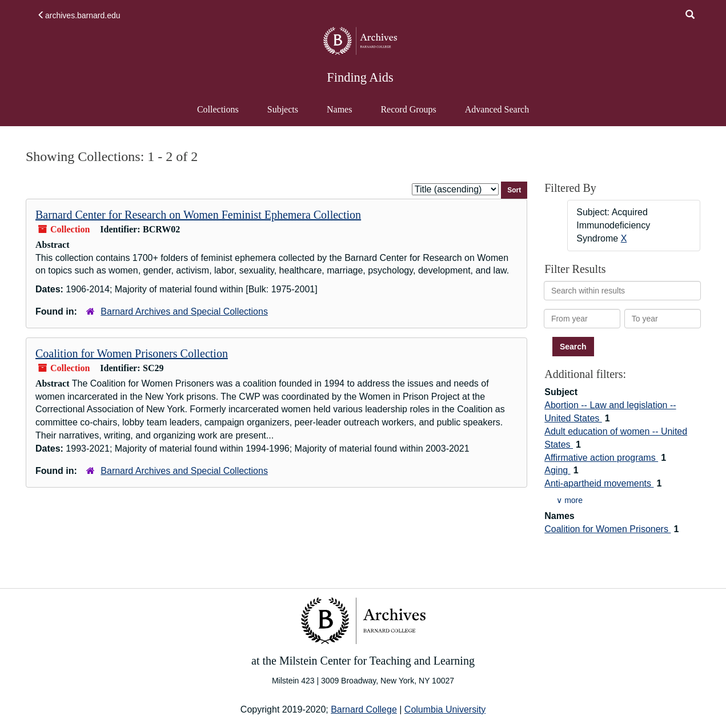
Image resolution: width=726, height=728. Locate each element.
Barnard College (364, 709)
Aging (557, 470)
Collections (218, 109)
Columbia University (445, 709)
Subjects (283, 109)
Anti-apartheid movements (599, 483)
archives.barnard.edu (79, 15)
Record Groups (408, 109)
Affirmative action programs (601, 458)
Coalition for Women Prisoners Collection (132, 353)
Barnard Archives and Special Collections (184, 311)
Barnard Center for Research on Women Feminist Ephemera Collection (198, 215)
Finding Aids (360, 77)
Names (339, 109)
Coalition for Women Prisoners (607, 529)
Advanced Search (497, 115)
